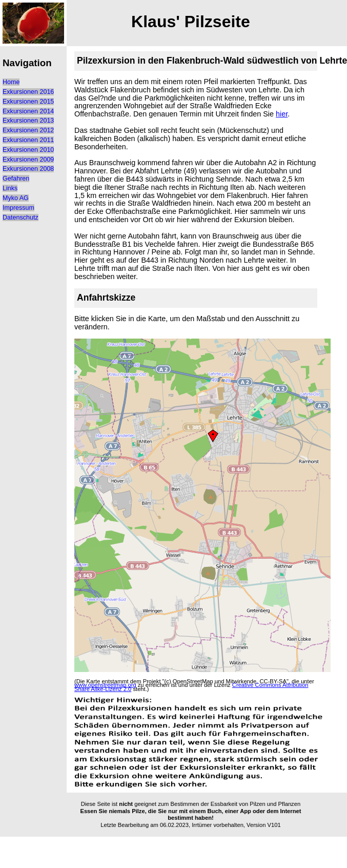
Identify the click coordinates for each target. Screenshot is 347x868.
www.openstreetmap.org (105, 685)
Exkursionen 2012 (28, 130)
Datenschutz (21, 218)
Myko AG (16, 198)
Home (11, 82)
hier (282, 114)
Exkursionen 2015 (28, 102)
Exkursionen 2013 (28, 121)
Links (10, 188)
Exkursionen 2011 (28, 140)
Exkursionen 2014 (28, 111)
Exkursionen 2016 (28, 92)
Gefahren (16, 179)
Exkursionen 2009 (28, 160)
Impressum (18, 208)
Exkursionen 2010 (28, 150)
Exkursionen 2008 (28, 169)
